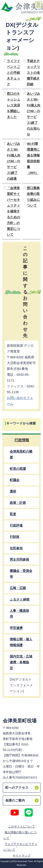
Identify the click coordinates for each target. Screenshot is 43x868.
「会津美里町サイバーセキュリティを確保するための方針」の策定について (14, 211)
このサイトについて (22, 826)
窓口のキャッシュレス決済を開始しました (14, 105)
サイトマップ (22, 856)
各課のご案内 (15, 800)
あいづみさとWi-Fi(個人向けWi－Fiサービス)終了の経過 (14, 161)
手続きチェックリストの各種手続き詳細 (33, 73)
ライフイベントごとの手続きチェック (14, 73)
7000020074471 (26, 778)
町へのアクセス (17, 788)
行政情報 (22, 440)
